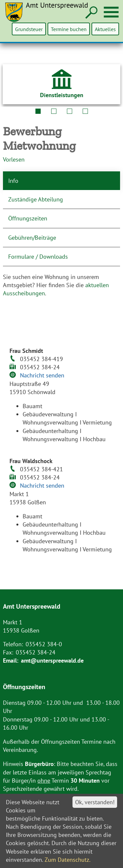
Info (13, 181)
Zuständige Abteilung (36, 199)
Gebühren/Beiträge (32, 238)
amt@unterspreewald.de (52, 660)
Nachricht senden (42, 375)
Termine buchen (69, 29)
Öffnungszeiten (28, 218)
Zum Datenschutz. (68, 860)
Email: (11, 660)
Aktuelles (105, 29)
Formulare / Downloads (38, 257)
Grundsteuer (30, 29)
